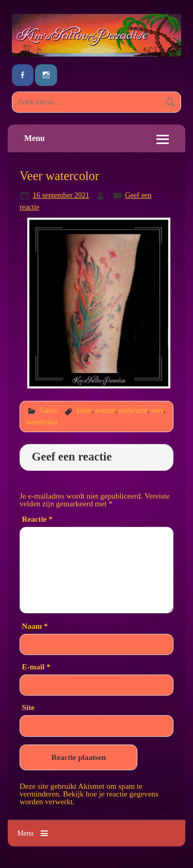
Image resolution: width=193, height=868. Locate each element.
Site (28, 707)
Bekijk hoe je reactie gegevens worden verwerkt (89, 798)
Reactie (37, 519)
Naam (35, 626)
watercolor (42, 422)
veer (157, 410)
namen (105, 410)
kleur (84, 410)
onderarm (133, 410)
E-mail (36, 667)
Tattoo (49, 410)
